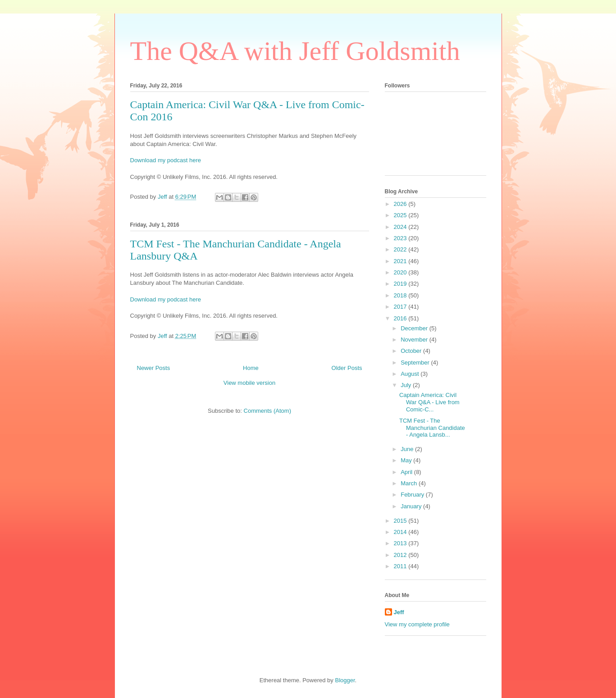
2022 (401, 249)
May (407, 460)
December (415, 328)
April (407, 472)
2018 (401, 295)
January (412, 506)
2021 (401, 261)
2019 (401, 284)
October (412, 351)
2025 (401, 215)
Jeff (399, 612)
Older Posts (347, 368)
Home (251, 368)
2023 (401, 238)
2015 (401, 521)
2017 (401, 307)
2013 (401, 543)
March (410, 483)
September (416, 363)
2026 (401, 204)
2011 (401, 566)
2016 (401, 318)
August (411, 374)
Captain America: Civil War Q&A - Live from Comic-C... (429, 402)
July (407, 385)
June (408, 449)
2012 (401, 555)
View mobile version (249, 383)
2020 (401, 272)
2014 (401, 532)
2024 (401, 227)
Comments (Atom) (267, 411)
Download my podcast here (166, 160)
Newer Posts (154, 368)
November (415, 340)
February (413, 495)
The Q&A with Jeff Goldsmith (295, 51)
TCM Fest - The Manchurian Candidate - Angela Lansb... (432, 428)
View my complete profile (417, 624)
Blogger (345, 680)
